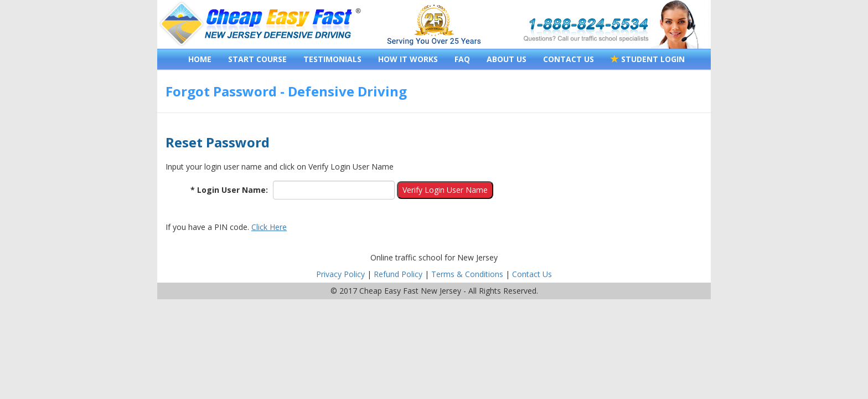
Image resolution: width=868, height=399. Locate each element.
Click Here (269, 227)
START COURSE (257, 59)
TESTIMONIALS (332, 59)
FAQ (462, 59)
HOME (200, 59)
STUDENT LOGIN (648, 59)
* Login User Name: (229, 190)
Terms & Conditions (467, 274)
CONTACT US (569, 59)
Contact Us (532, 274)
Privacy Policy (340, 274)
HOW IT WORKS (408, 59)
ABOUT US (507, 59)
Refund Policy (398, 274)
